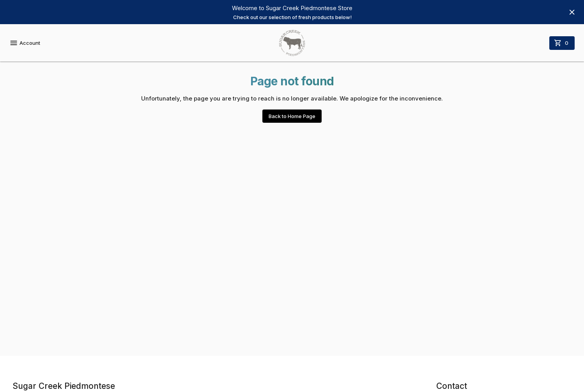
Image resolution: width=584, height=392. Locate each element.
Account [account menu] (25, 43)
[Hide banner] (572, 12)
